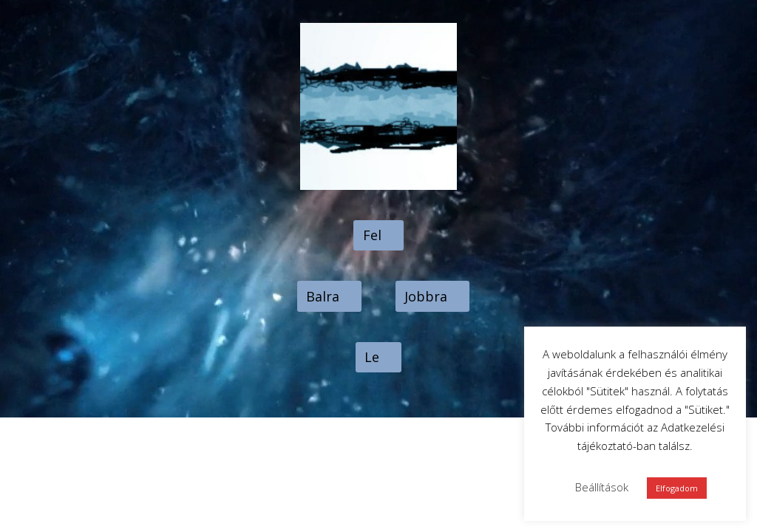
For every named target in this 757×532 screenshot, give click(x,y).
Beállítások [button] (602, 487)
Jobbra (426, 296)
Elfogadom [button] (677, 488)
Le (372, 357)
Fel (372, 235)
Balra (323, 296)
